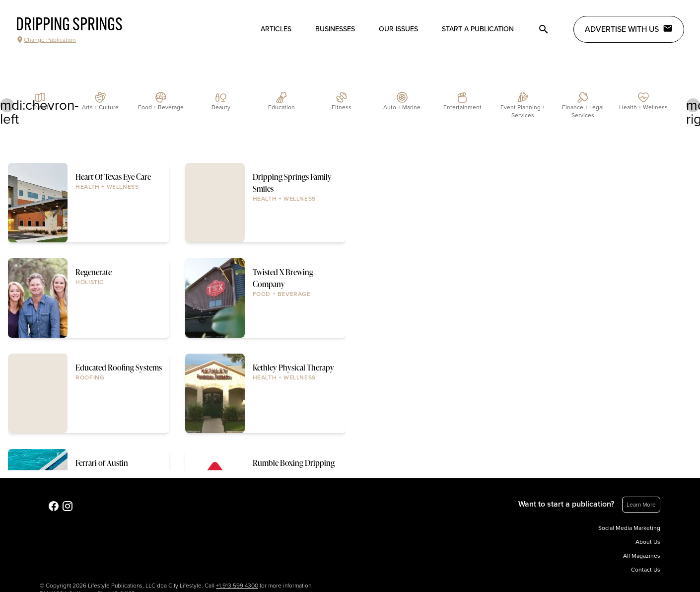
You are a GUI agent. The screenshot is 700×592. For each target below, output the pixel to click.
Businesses (335, 29)
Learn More (641, 505)
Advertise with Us (629, 29)
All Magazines (642, 556)
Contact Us (646, 570)
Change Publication (46, 40)
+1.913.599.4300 (237, 586)
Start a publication (478, 29)
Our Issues (398, 29)
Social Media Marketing (629, 528)
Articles (276, 29)
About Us (648, 542)
